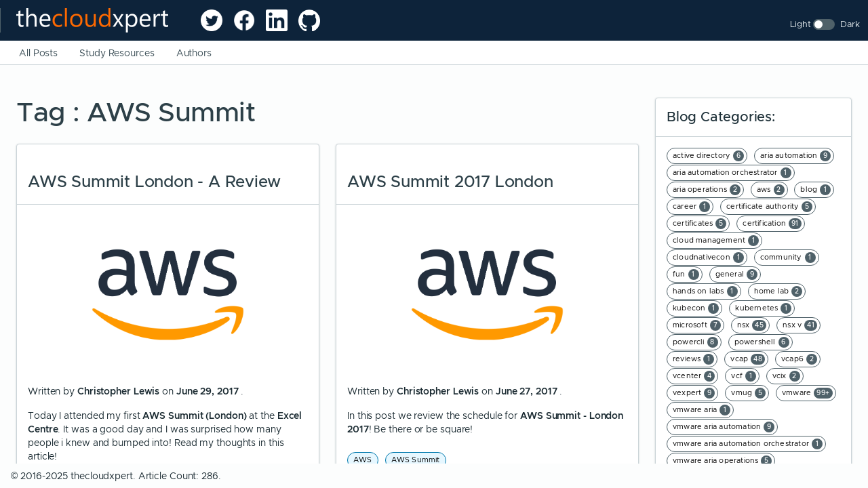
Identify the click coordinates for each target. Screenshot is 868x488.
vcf (744, 376)
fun (686, 274)
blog (815, 190)
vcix (786, 376)
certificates (699, 224)
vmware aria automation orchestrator (748, 444)
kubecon (696, 308)
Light (801, 24)
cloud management (716, 241)
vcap (748, 359)
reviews (693, 359)
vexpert (694, 393)
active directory (708, 156)
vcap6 (799, 359)
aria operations (707, 190)
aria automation (795, 156)
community (788, 258)
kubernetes (763, 308)
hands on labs (705, 291)
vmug (748, 393)
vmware (807, 393)
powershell (762, 342)
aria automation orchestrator (732, 173)
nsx (752, 325)
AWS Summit (416, 460)
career (691, 207)
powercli (695, 342)
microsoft (697, 325)
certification (772, 224)
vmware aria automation (724, 427)
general (736, 274)
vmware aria (702, 410)
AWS (363, 460)
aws (771, 190)
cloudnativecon (708, 258)
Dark (850, 24)
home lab (778, 291)
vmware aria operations (722, 461)
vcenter (694, 376)
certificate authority (769, 207)
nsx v (800, 325)
